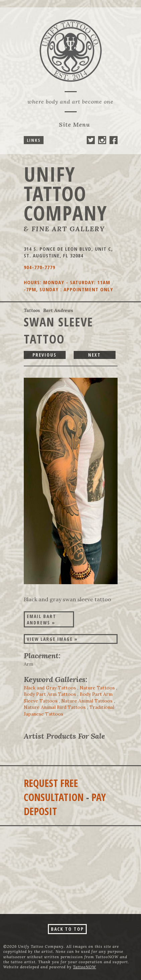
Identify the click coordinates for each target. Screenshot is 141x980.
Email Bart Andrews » (42, 619)
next (94, 355)
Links (34, 140)
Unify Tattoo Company (65, 193)
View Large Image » (52, 639)
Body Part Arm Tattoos (50, 694)
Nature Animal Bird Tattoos (55, 707)
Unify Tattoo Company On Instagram (102, 140)
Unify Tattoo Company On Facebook (114, 140)
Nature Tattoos (97, 688)
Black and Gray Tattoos (50, 688)
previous (45, 355)
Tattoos (32, 310)
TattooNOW (85, 967)
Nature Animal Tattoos (87, 701)
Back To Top (67, 929)
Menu (75, 125)
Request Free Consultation (54, 790)
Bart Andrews (58, 310)
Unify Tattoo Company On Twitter (91, 140)
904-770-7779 (40, 267)
